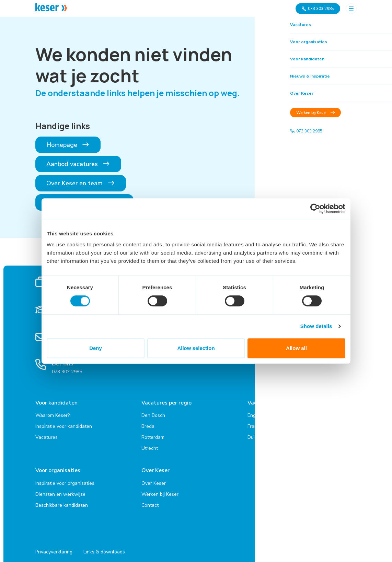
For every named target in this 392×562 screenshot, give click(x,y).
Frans (253, 425)
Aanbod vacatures (78, 164)
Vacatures (47, 436)
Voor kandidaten (56, 403)
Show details (316, 326)
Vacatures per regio (166, 403)
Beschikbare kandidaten (62, 501)
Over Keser (155, 469)
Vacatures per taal (271, 403)
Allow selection (196, 348)
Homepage (68, 145)
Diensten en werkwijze (60, 490)
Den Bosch (153, 414)
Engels (255, 414)
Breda (148, 425)
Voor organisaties (58, 469)
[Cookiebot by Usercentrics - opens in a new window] (315, 209)
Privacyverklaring (54, 548)
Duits (253, 436)
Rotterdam (153, 436)
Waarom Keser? (53, 414)
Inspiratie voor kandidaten (64, 425)
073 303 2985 (318, 9)
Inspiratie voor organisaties (65, 479)
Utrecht (150, 447)
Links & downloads (104, 548)
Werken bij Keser (160, 490)
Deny (96, 348)
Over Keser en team (81, 183)
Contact (150, 501)
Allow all (296, 348)
